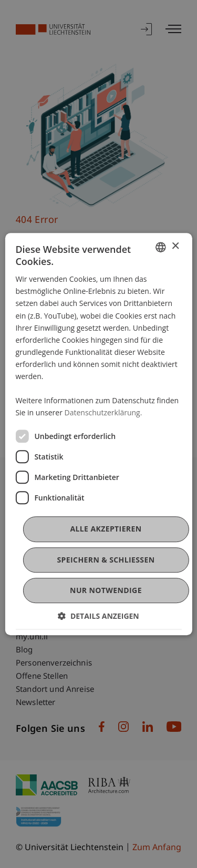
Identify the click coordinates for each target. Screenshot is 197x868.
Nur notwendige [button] (106, 590)
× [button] (175, 246)
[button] (98, 616)
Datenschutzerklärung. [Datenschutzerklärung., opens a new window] (103, 413)
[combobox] (161, 247)
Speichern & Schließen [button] (106, 560)
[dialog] (98, 434)
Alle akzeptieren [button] (106, 529)
